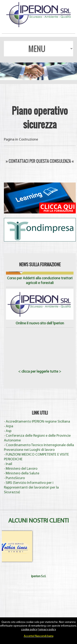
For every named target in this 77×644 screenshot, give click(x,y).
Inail (9, 464)
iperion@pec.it (28, 592)
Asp (9, 431)
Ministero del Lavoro (22, 469)
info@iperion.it (60, 588)
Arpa (9, 426)
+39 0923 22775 (18, 588)
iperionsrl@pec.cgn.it (51, 592)
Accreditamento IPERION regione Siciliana (38, 422)
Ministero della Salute (22, 473)
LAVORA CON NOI (39, 612)
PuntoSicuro (15, 478)
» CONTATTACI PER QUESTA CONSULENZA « (40, 161)
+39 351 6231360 (39, 588)
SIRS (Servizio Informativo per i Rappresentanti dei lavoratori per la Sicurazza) (31, 488)
